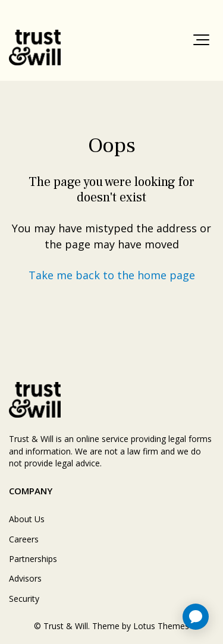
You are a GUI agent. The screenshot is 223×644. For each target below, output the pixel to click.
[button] (201, 40)
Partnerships (33, 559)
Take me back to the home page (112, 275)
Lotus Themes (161, 626)
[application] (196, 617)
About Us (27, 519)
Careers (24, 539)
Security (24, 599)
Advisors (25, 578)
